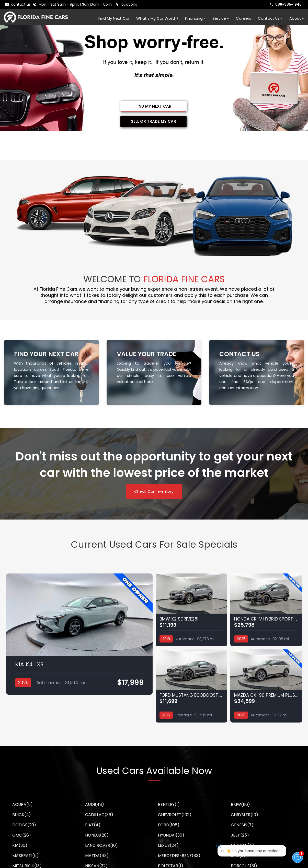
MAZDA (97, 856)
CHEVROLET (175, 815)
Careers (244, 18)
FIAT (93, 825)
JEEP (240, 835)
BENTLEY (169, 804)
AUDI (95, 804)
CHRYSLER (244, 815)
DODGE (24, 825)
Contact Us (270, 18)
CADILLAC (99, 815)
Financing (195, 18)
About (297, 18)
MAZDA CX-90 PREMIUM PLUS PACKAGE (266, 695)
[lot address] (127, 4)
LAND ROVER (101, 845)
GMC (22, 835)
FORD (169, 825)
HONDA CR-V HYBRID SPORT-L (266, 619)
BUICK (22, 815)
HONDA (97, 835)
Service (221, 18)
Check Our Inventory (154, 491)
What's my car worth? (157, 18)
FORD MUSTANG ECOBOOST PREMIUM (192, 695)
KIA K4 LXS (29, 664)
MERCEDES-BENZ (179, 856)
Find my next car (114, 18)
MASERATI (25, 856)
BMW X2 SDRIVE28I (179, 619)
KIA (20, 845)
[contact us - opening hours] (73, 4)
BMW (240, 804)
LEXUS (168, 845)
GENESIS (242, 825)
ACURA (22, 804)
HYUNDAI (171, 835)
